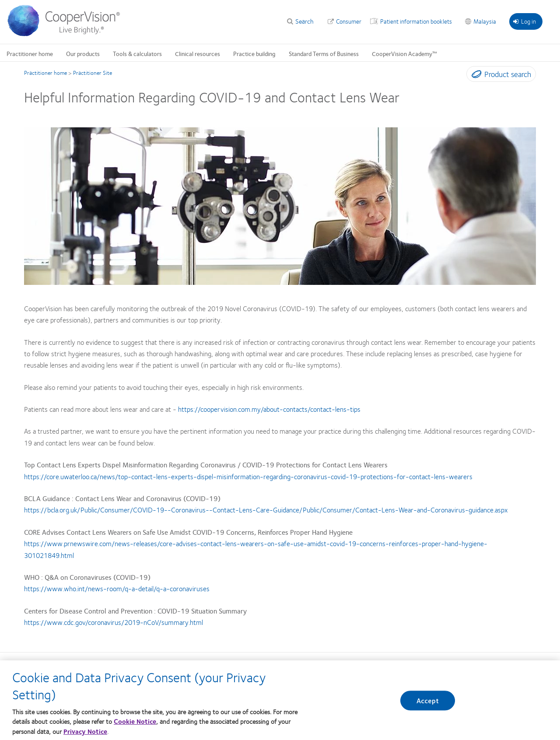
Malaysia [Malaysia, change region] (485, 21)
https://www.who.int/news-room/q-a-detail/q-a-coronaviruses (117, 588)
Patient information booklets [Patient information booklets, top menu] (416, 21)
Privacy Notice (85, 731)
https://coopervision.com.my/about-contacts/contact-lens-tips (269, 409)
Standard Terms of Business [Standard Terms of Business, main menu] (324, 53)
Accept (428, 701)
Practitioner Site (93, 73)
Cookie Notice (135, 721)
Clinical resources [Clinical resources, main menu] (198, 53)
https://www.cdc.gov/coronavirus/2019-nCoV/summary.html (114, 622)
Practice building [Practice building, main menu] (254, 53)
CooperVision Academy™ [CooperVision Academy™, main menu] (404, 53)
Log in (525, 21)
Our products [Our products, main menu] (83, 53)
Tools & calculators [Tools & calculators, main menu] (137, 53)
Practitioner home (45, 73)
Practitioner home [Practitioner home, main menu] (30, 53)
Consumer (349, 21)
